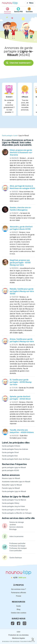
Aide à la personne (16, 536)
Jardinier (13, 525)
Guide (18, 606)
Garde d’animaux (16, 558)
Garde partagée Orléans (11, 446)
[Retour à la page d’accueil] (10, 3)
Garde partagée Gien (10, 456)
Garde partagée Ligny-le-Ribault (14, 491)
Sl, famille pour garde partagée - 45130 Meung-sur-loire (21, 382)
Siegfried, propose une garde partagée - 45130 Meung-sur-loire (20, 263)
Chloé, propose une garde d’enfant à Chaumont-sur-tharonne (21, 153)
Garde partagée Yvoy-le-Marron (14, 500)
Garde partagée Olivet (10, 452)
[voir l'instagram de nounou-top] (24, 623)
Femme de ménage (17, 522)
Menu (30, 3)
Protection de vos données (18, 635)
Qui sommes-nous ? (19, 589)
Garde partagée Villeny (11, 503)
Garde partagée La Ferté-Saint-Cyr (15, 510)
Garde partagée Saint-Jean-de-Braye (16, 459)
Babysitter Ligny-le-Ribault (12, 485)
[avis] (19, 578)
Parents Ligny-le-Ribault (11, 488)
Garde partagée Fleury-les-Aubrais (15, 449)
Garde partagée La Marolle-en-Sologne (17, 513)
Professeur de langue (17, 546)
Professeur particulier (17, 543)
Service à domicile (16, 527)
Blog (18, 609)
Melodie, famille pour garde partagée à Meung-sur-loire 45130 (22, 291)
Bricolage (13, 529)
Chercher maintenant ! (19, 63)
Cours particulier (16, 551)
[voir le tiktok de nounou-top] (13, 623)
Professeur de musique (18, 548)
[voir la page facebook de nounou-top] (19, 623)
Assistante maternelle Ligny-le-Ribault (16, 482)
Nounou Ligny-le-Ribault (11, 478)
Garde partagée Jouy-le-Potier (13, 506)
